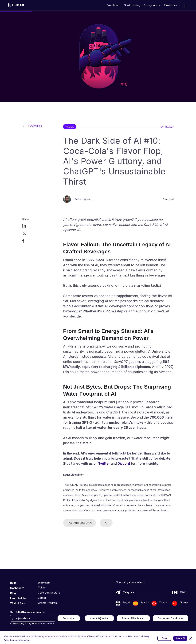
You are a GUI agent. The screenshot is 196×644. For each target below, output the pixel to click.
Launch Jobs (18, 598)
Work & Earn (18, 603)
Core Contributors (49, 593)
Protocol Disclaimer (133, 618)
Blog (13, 593)
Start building (132, 5)
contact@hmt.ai (99, 618)
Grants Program (48, 603)
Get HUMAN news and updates (28, 612)
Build (13, 583)
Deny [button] (164, 638)
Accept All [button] (180, 638)
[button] (191, 638)
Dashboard (114, 5)
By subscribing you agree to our (32, 623)
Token (42, 587)
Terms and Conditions (171, 618)
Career (42, 598)
